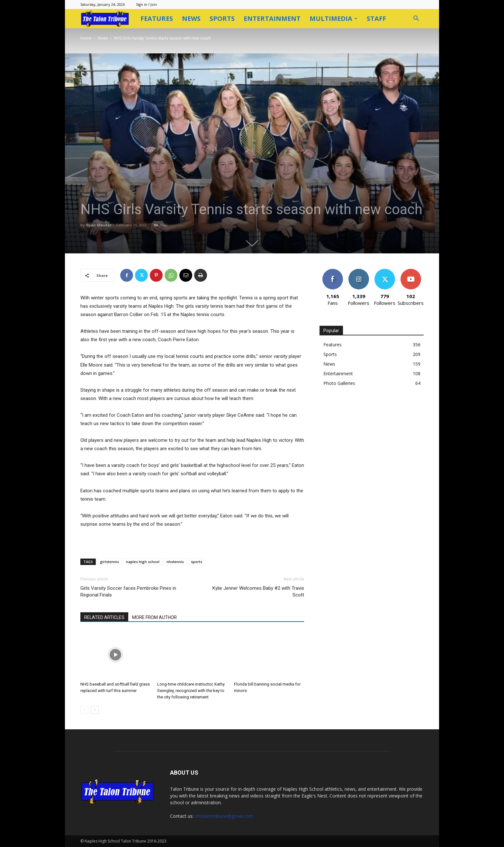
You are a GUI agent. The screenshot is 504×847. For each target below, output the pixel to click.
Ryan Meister (99, 225)
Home (86, 38)
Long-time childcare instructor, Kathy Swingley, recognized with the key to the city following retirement (191, 691)
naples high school (143, 562)
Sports (222, 18)
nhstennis (175, 562)
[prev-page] (84, 710)
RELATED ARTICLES (104, 617)
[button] (416, 19)
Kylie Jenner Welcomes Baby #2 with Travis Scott (258, 592)
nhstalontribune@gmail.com (224, 816)
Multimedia (333, 18)
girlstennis (109, 562)
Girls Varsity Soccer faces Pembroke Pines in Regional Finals (128, 592)
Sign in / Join (146, 4)
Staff (376, 18)
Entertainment (272, 18)
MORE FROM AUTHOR (154, 617)
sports (197, 562)
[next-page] (95, 710)
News (191, 18)
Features (157, 18)
